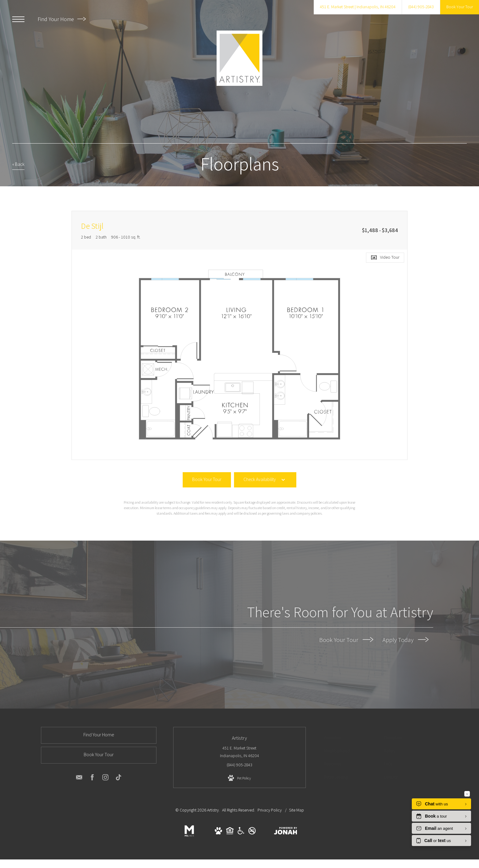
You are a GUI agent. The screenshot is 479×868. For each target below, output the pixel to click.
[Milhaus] (189, 837)
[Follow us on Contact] (79, 779)
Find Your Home (62, 19)
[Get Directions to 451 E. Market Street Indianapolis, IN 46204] (358, 7)
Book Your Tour (346, 640)
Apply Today (406, 640)
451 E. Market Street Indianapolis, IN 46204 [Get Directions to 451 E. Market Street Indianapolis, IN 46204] (239, 752)
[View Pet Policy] (239, 778)
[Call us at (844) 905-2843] (421, 7)
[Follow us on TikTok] (119, 779)
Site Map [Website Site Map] (296, 810)
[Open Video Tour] (385, 258)
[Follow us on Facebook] (92, 779)
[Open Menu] (18, 19)
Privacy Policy (270, 810)
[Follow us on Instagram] (105, 779)
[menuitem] (351, 738)
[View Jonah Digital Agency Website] (286, 832)
